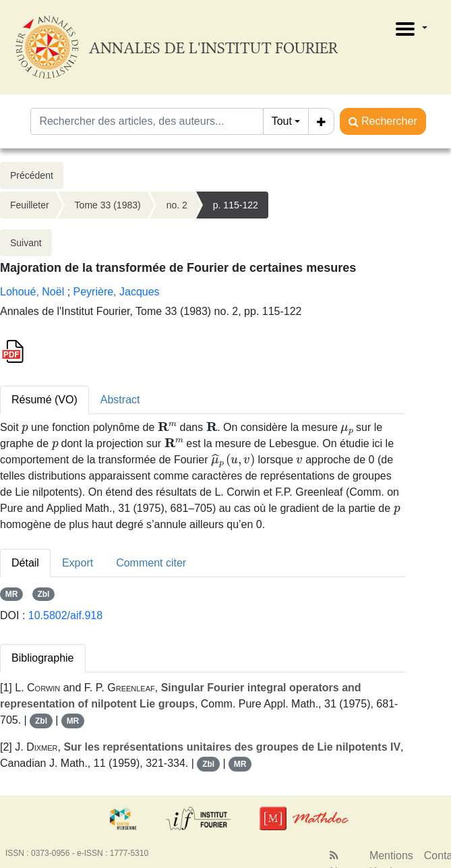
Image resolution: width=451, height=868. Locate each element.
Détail (25, 563)
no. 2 (177, 205)
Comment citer (151, 563)
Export (78, 563)
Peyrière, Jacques (117, 292)
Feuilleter (30, 205)
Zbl (43, 594)
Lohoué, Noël (32, 292)
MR (12, 594)
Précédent (32, 175)
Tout (282, 121)
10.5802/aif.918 (65, 615)
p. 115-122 (236, 205)
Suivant (26, 243)
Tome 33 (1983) (108, 205)
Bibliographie (43, 658)
